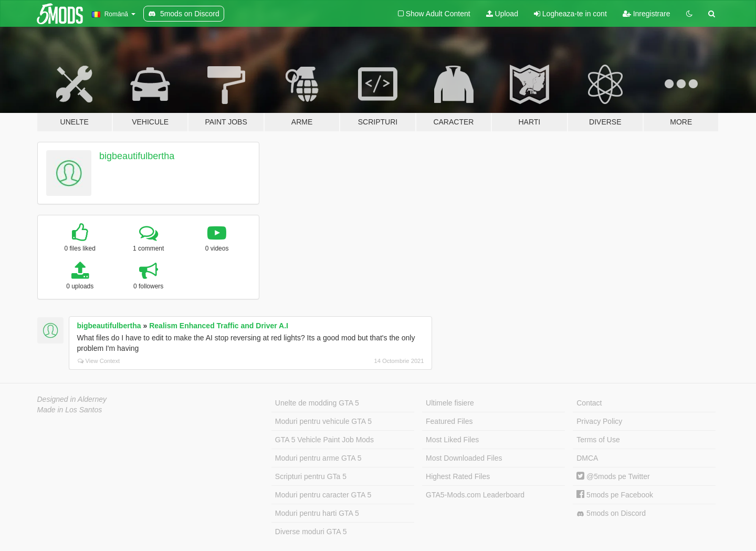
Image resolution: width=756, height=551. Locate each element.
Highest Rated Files (458, 476)
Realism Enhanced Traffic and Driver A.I (219, 326)
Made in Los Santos (70, 410)
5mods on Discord (611, 513)
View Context (99, 361)
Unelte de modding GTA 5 (317, 403)
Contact (589, 403)
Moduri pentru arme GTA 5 (318, 458)
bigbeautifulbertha (137, 156)
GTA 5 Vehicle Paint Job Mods (324, 440)
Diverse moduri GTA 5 (311, 532)
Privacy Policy (599, 421)
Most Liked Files (452, 440)
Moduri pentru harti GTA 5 (317, 513)
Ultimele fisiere (450, 403)
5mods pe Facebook (615, 495)
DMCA (587, 458)
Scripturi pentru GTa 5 (311, 476)
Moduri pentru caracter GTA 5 (323, 495)
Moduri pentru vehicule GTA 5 (323, 421)
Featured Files (449, 421)
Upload (502, 14)
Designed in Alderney (72, 399)
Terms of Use (598, 440)
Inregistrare (647, 14)
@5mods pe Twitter (613, 476)
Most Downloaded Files (464, 458)
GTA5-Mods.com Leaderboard (475, 495)
